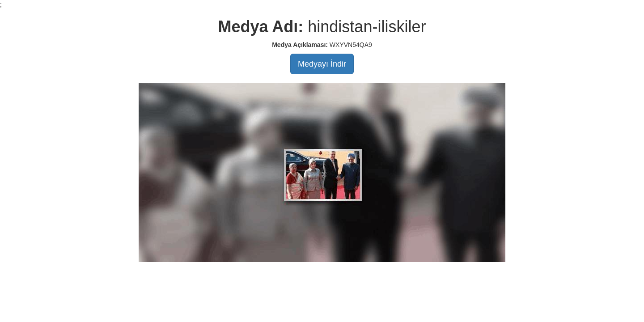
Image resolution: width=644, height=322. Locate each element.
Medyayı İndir (322, 64)
